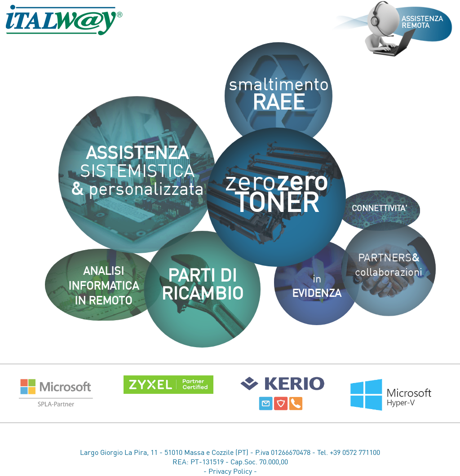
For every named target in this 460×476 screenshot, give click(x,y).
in (317, 289)
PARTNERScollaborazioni (389, 268)
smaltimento (279, 96)
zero (276, 194)
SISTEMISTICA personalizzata (137, 173)
